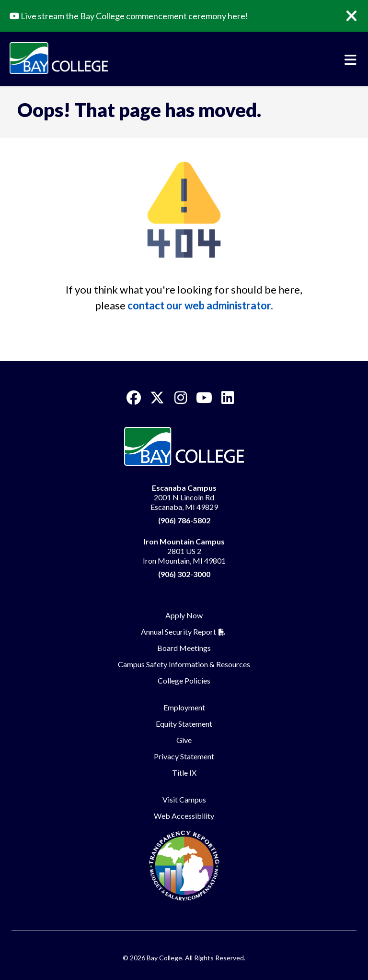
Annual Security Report (178, 632)
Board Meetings (184, 648)
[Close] (358, 16)
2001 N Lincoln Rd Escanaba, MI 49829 (184, 497)
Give (184, 740)
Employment (184, 707)
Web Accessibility (184, 816)
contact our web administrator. (200, 305)
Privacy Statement (184, 756)
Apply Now (184, 615)
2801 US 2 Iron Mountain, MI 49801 (184, 551)
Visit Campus (184, 799)
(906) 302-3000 (184, 574)
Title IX (184, 773)
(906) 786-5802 (184, 520)
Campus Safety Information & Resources (184, 664)
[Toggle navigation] (351, 60)
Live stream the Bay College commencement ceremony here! (129, 16)
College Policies (184, 680)
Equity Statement (184, 724)
